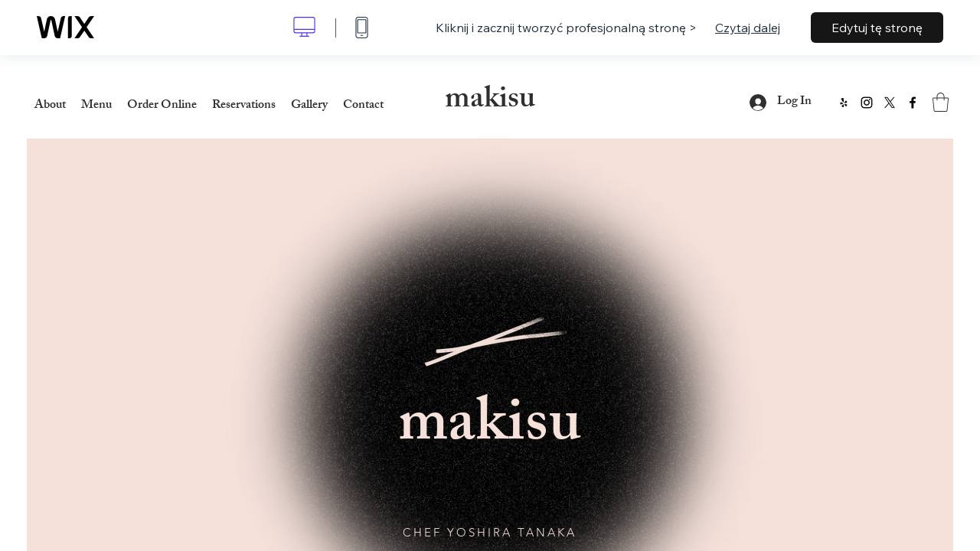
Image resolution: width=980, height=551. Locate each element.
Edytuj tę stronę (877, 28)
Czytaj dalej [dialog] (748, 28)
